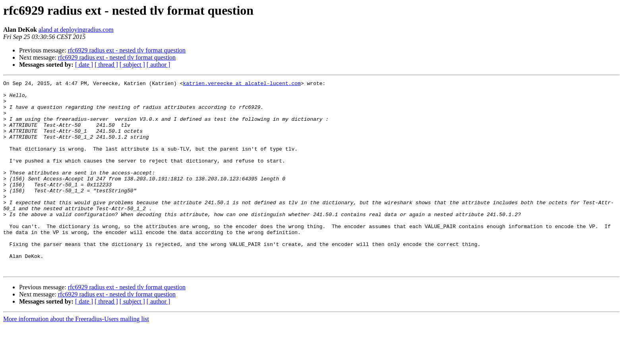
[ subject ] (132, 65)
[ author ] (159, 65)
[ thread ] (106, 65)
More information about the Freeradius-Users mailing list (76, 357)
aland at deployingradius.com (76, 30)
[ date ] (84, 65)
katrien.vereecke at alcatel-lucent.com (242, 84)
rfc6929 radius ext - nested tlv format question (127, 50)
